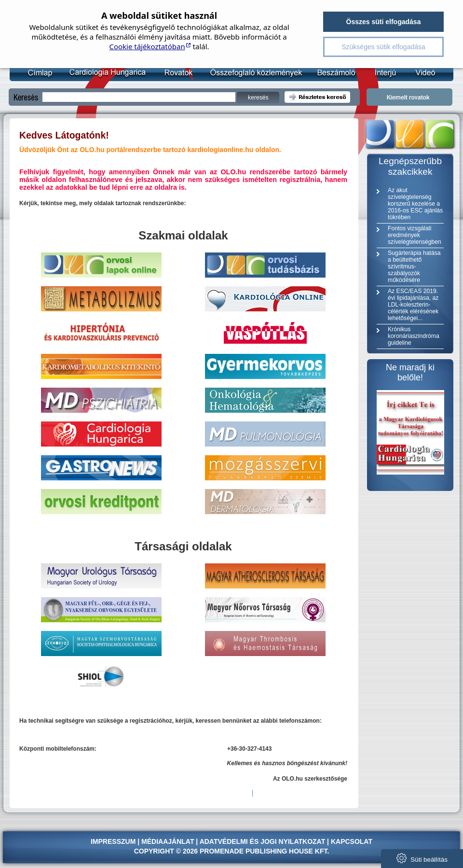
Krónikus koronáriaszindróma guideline (414, 336)
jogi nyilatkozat (293, 841)
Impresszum (113, 841)
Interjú (380, 72)
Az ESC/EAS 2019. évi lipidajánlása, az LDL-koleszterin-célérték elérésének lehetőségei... (413, 305)
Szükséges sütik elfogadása (383, 47)
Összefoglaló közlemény (253, 72)
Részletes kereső (317, 97)
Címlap (40, 72)
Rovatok (176, 72)
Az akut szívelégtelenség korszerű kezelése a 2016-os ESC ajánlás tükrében (415, 204)
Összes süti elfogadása (384, 22)
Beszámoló (332, 72)
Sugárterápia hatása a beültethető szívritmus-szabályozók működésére (414, 266)
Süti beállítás (422, 858)
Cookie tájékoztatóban (147, 46)
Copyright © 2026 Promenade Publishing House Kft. (232, 851)
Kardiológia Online (106, 72)
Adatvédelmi (224, 841)
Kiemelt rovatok (409, 97)
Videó (419, 72)
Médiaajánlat (168, 841)
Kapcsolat (352, 841)
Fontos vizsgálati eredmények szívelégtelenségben (415, 235)
